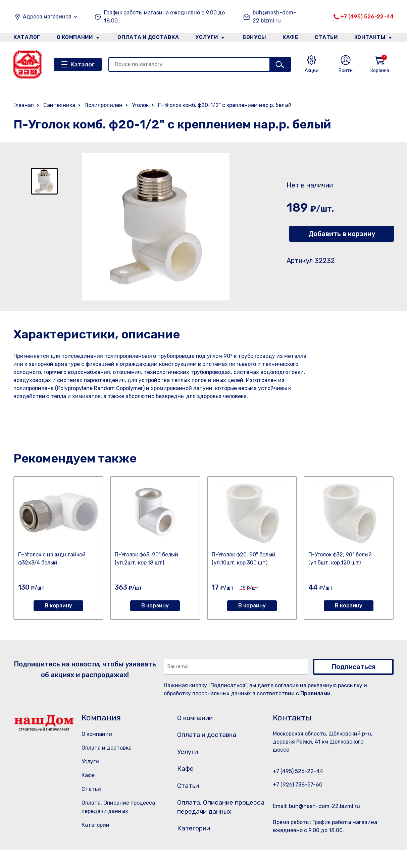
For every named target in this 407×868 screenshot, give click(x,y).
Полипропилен (104, 105)
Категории (95, 825)
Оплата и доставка (146, 38)
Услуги (205, 38)
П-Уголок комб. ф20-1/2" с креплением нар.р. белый (225, 105)
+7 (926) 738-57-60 (298, 785)
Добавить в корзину (342, 234)
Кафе (290, 38)
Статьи (327, 38)
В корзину (58, 606)
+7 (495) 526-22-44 (367, 17)
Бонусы (252, 38)
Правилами (315, 693)
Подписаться (353, 667)
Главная (24, 105)
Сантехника (59, 105)
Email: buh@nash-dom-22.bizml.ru (316, 806)
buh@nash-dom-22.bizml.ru (274, 17)
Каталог (26, 38)
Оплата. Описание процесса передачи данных (216, 819)
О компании (74, 38)
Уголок (140, 105)
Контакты (372, 38)
